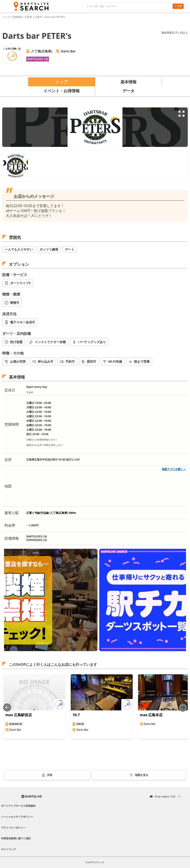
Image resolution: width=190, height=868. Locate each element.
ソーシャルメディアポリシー (17, 817)
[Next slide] (183, 708)
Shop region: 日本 (165, 796)
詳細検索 (18, 17)
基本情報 (128, 82)
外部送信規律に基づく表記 (16, 838)
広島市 (38, 17)
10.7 (76, 715)
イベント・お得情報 (62, 91)
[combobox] (127, 6)
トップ (6, 17)
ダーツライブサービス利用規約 (18, 806)
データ (128, 91)
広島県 (28, 17)
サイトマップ (8, 849)
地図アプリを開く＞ (174, 469)
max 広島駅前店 (19, 715)
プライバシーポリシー (13, 828)
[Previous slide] (7, 708)
